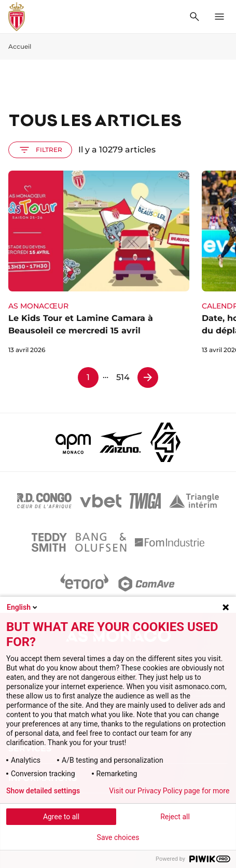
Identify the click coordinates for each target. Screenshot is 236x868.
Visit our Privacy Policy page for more (169, 791)
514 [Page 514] (123, 377)
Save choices (118, 837)
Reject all (175, 817)
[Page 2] (148, 377)
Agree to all (61, 817)
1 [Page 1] (88, 377)
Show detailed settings (43, 791)
